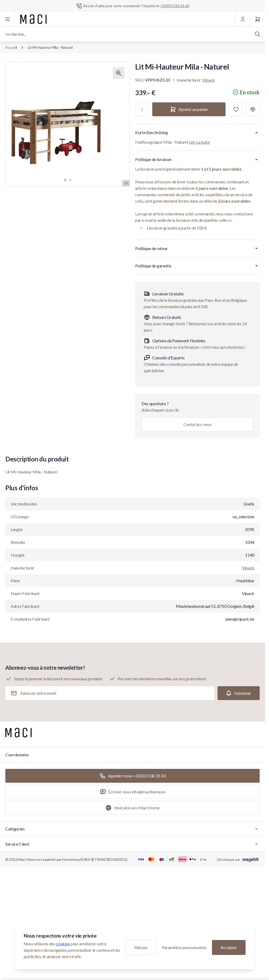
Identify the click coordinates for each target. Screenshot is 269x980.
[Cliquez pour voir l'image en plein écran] (119, 73)
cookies (63, 944)
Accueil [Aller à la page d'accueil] (11, 47)
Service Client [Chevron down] (133, 844)
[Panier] (258, 19)
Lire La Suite (199, 142)
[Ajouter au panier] (189, 109)
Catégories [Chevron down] (133, 829)
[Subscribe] (239, 693)
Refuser (141, 947)
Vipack (209, 80)
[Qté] (142, 109)
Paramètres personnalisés (184, 947)
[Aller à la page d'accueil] (33, 19)
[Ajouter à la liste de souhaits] (236, 109)
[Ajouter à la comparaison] (253, 109)
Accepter (229, 947)
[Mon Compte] (243, 19)
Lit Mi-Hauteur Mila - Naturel (50, 47)
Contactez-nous (198, 424)
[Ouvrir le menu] (7, 19)
